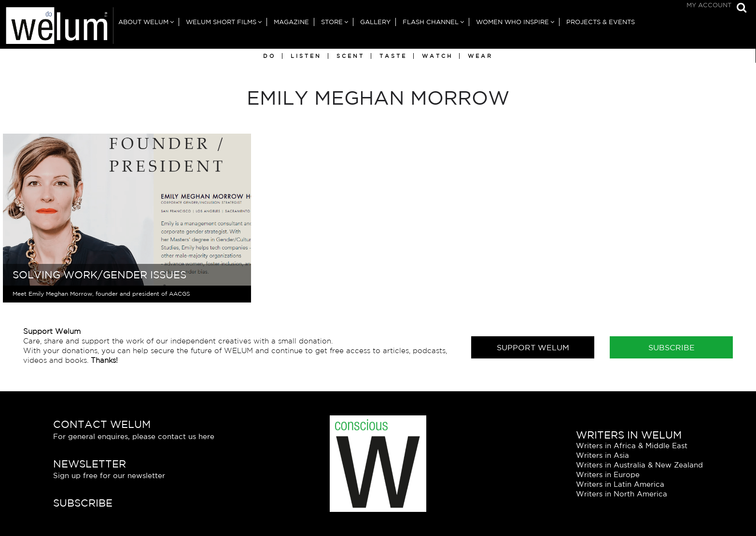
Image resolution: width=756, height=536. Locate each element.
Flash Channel (431, 22)
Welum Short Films (221, 22)
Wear (480, 56)
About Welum (143, 22)
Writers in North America (622, 494)
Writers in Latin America (620, 484)
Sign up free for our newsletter (109, 475)
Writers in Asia (602, 455)
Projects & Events (601, 22)
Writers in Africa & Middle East (632, 446)
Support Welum (533, 347)
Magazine (291, 22)
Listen (306, 56)
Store (332, 22)
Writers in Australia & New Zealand (639, 465)
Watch (437, 56)
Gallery (375, 22)
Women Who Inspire (512, 22)
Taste (393, 56)
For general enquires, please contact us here (134, 436)
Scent (350, 56)
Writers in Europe (608, 474)
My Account (709, 5)
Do (269, 56)
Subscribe (672, 347)
